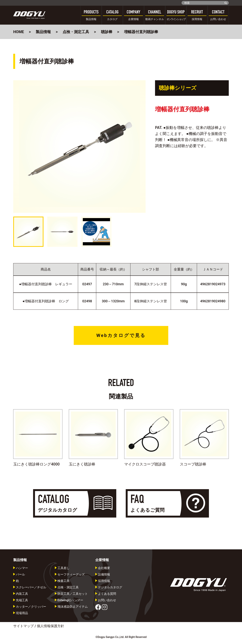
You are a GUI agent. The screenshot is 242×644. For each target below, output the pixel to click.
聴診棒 (107, 32)
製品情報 (43, 32)
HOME (19, 32)
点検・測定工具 (76, 32)
